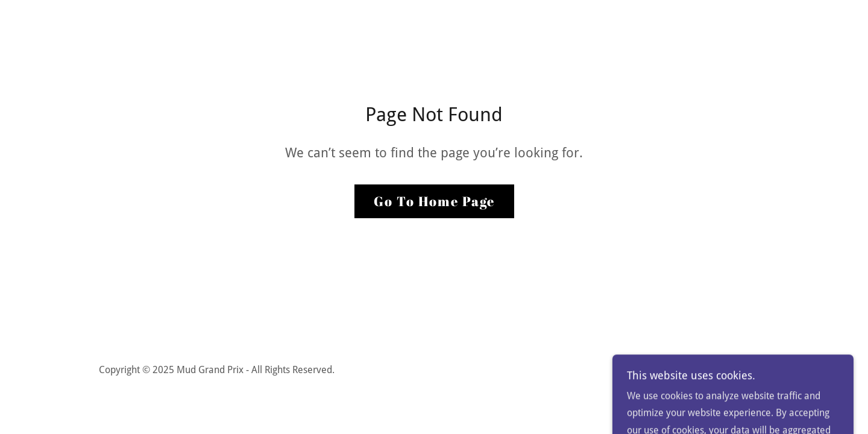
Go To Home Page (434, 201)
